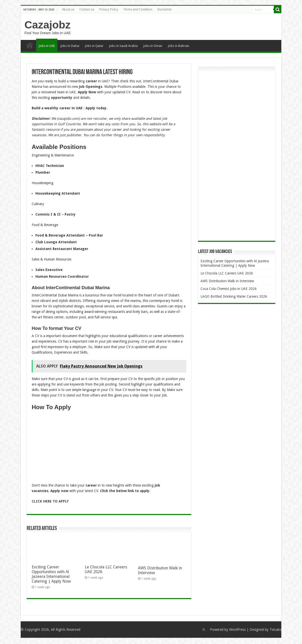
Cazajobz (48, 25)
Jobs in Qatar (94, 46)
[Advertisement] (109, 448)
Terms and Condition (138, 9)
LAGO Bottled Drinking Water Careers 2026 (234, 296)
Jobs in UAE (47, 46)
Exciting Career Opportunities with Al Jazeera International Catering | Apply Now (51, 574)
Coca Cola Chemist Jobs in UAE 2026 (229, 289)
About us (68, 9)
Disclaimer (165, 9)
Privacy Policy (109, 9)
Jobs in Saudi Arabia (123, 46)
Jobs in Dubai (70, 46)
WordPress (237, 630)
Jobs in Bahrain (179, 46)
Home (30, 45)
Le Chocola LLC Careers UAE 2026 (227, 273)
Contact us (87, 9)
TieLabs (275, 630)
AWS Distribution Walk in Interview (227, 281)
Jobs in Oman (153, 46)
